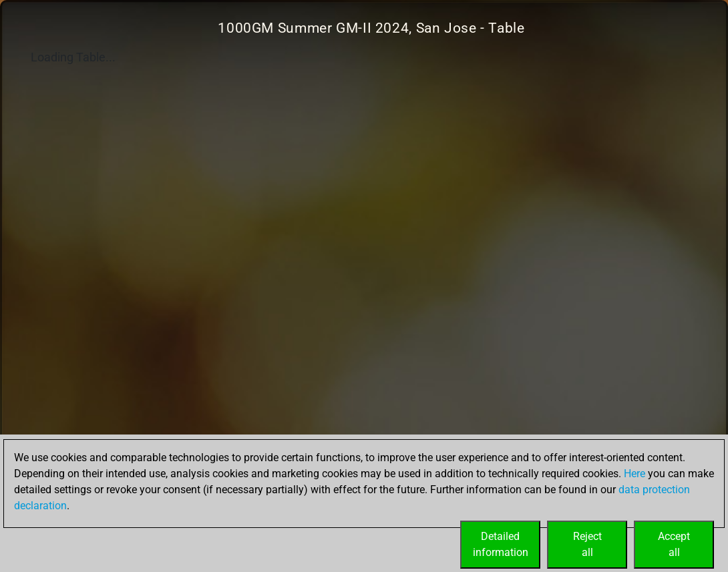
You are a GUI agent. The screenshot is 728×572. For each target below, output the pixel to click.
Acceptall (674, 544)
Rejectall (587, 544)
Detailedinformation (501, 544)
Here (634, 474)
